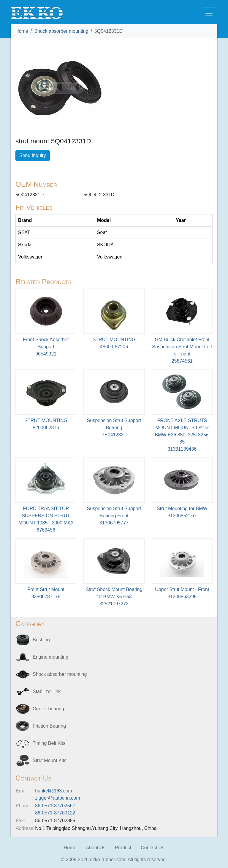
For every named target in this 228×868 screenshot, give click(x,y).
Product (123, 848)
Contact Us (152, 848)
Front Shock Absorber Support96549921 (46, 347)
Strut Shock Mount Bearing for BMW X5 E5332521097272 (114, 597)
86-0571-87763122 (55, 813)
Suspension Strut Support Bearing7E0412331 (114, 428)
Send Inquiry (33, 155)
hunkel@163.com (54, 791)
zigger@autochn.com (57, 798)
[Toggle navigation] (209, 13)
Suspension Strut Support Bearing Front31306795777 (114, 516)
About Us (96, 848)
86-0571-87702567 (55, 806)
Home (22, 31)
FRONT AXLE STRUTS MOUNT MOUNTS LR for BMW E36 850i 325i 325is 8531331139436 (182, 435)
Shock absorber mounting (61, 31)
